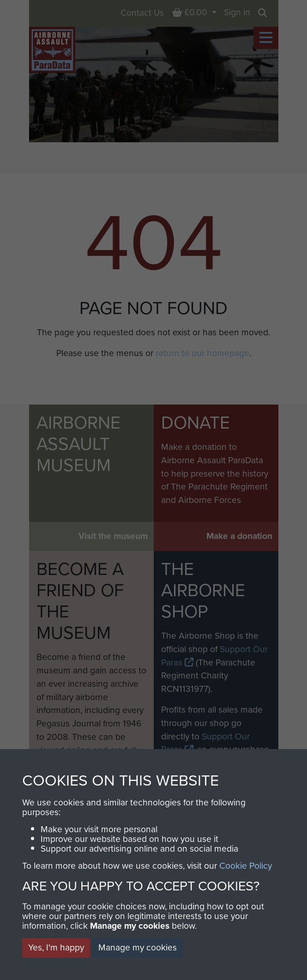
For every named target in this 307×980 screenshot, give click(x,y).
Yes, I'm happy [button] (56, 947)
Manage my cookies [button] (138, 947)
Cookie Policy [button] (246, 866)
